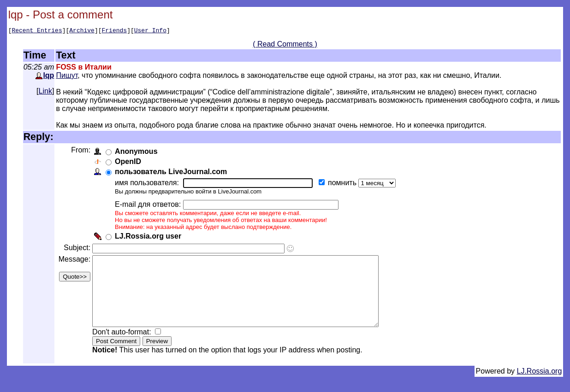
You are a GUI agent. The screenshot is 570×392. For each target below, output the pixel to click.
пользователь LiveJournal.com (173, 173)
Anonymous (138, 153)
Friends (115, 31)
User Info (150, 31)
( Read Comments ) (285, 45)
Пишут (67, 77)
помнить (345, 184)
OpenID (130, 163)
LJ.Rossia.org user (150, 237)
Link (45, 92)
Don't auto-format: (125, 347)
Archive (82, 31)
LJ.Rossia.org (540, 386)
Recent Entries (37, 31)
